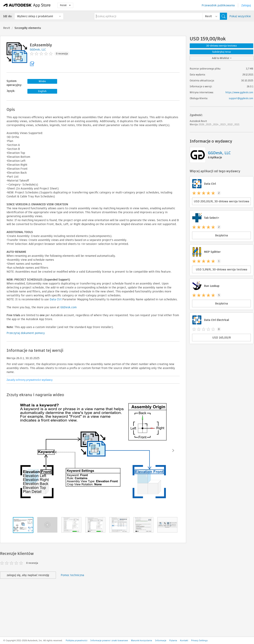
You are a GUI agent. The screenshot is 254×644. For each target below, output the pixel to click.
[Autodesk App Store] (27, 5)
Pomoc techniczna (72, 575)
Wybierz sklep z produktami (35, 16)
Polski (65, 5)
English (42, 91)
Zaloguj (246, 5)
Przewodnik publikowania (218, 5)
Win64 (42, 81)
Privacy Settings (199, 640)
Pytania (173, 640)
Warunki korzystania (141, 640)
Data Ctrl (56, 299)
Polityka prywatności (76, 640)
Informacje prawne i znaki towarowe (109, 640)
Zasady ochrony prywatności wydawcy (30, 380)
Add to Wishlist (222, 58)
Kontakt (184, 640)
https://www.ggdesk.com (239, 92)
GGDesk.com (68, 307)
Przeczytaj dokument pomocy (26, 333)
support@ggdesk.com (241, 98)
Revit (7, 28)
